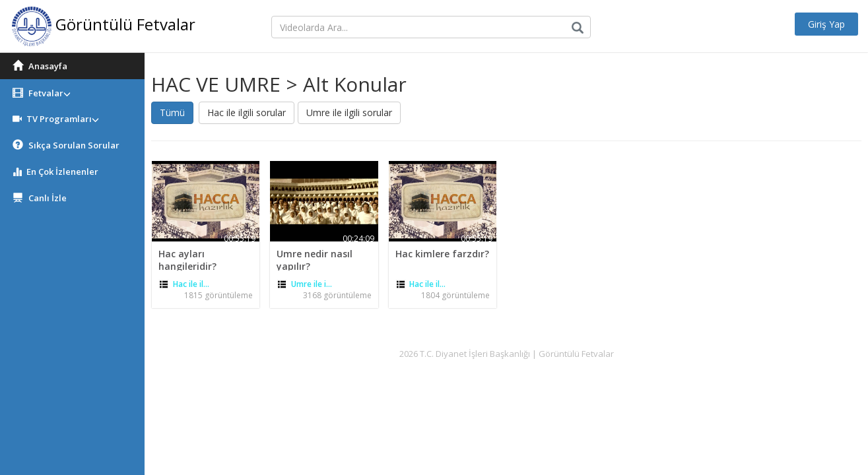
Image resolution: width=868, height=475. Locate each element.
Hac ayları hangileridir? (187, 260)
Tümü (172, 112)
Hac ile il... (191, 284)
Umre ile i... (312, 284)
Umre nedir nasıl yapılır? (315, 260)
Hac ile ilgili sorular (247, 112)
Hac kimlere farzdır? (442, 254)
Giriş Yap (826, 24)
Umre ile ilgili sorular (349, 112)
